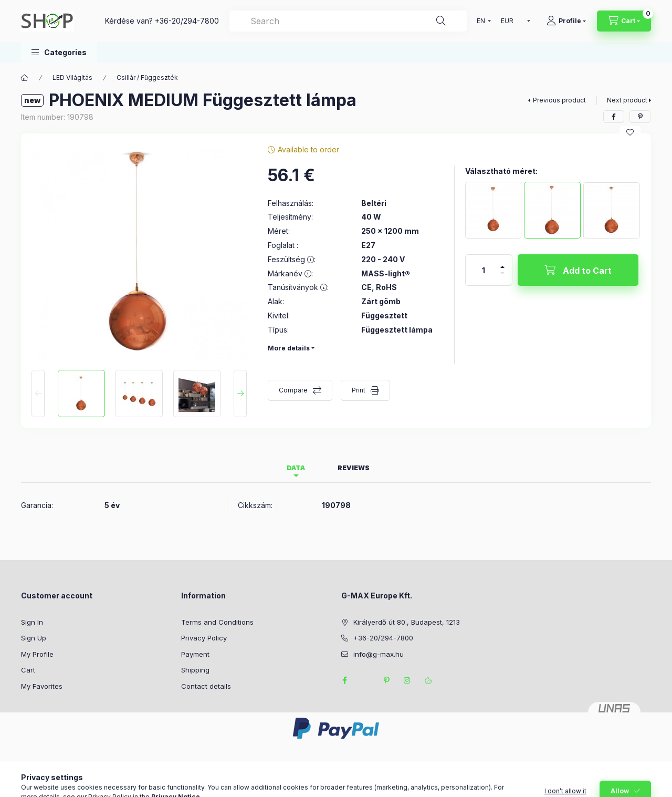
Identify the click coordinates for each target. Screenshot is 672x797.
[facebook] (614, 117)
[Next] (240, 394)
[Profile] (566, 21)
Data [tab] (296, 468)
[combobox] (348, 21)
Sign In (32, 622)
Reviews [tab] (354, 468)
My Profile (37, 654)
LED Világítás (72, 77)
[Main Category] (25, 78)
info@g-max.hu (379, 654)
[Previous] (38, 394)
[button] (59, 52)
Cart (28, 670)
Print (359, 390)
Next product (627, 100)
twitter (365, 680)
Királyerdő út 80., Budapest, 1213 (407, 622)
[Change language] (481, 21)
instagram (407, 680)
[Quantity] (484, 270)
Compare (293, 390)
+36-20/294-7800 (187, 21)
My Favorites (42, 686)
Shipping (195, 670)
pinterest (386, 680)
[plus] (502, 262)
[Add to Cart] (578, 270)
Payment (195, 654)
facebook (344, 680)
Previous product (559, 100)
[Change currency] (513, 21)
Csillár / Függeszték (147, 77)
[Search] (441, 21)
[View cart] (624, 21)
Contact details (206, 686)
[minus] (502, 278)
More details (289, 348)
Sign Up (34, 638)
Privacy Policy (204, 638)
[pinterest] (640, 117)
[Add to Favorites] (630, 132)
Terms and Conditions (217, 622)
